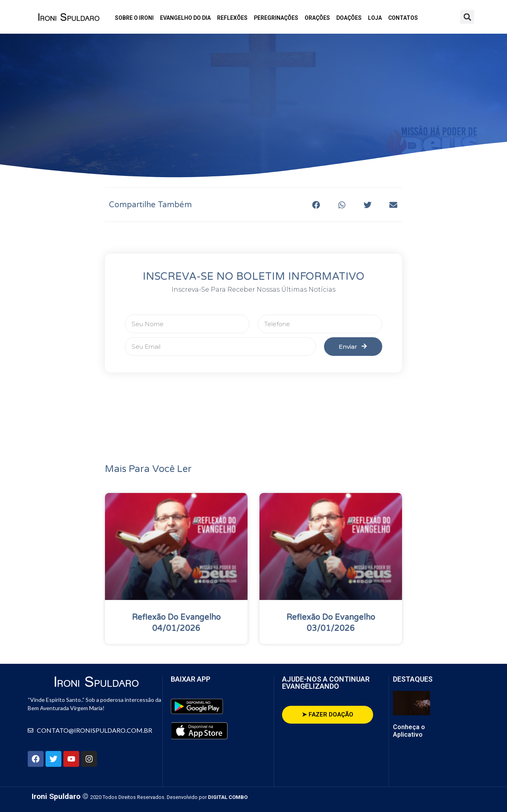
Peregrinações (276, 18)
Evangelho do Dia (185, 18)
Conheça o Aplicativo (409, 731)
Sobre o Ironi (134, 18)
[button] (467, 17)
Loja (375, 18)
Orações (317, 18)
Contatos (403, 18)
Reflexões (232, 18)
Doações (349, 18)
